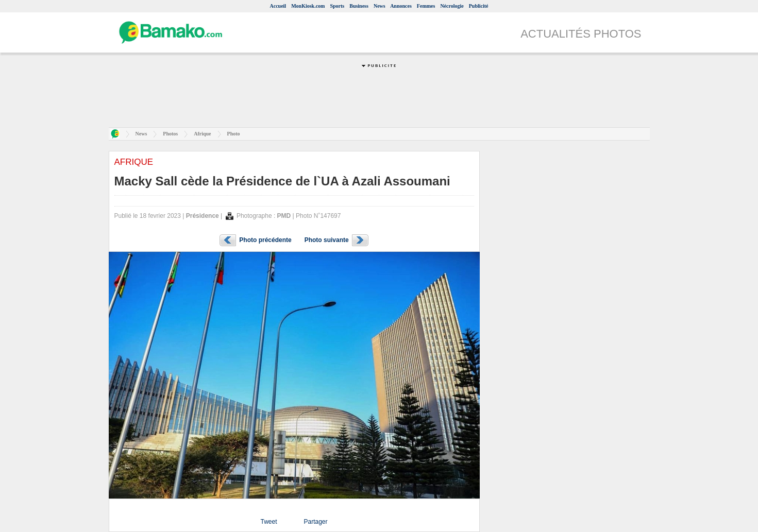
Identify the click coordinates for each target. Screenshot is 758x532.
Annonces (401, 6)
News (380, 6)
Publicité (479, 6)
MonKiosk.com (308, 6)
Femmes (426, 6)
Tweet (268, 522)
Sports (337, 6)
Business (359, 6)
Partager (315, 522)
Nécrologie (452, 6)
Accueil (278, 6)
